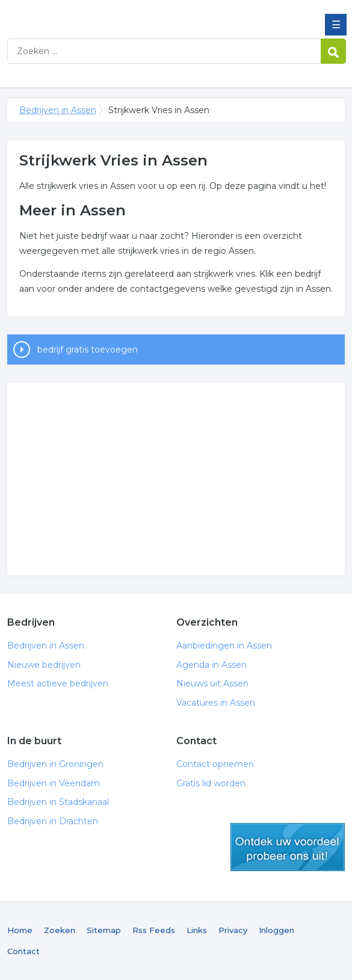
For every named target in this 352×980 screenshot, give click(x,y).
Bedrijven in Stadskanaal (58, 802)
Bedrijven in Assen (94, 14)
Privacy (233, 930)
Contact (23, 951)
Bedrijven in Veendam (54, 783)
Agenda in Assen (212, 665)
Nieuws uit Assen (212, 683)
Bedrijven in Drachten (53, 821)
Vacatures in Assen (216, 703)
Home (20, 930)
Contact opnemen (215, 764)
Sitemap (104, 930)
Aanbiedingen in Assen (224, 646)
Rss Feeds (154, 930)
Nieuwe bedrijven (44, 665)
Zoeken (60, 930)
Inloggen (276, 930)
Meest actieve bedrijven (58, 683)
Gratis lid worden (211, 783)
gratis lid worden (288, 847)
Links (197, 930)
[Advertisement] (176, 479)
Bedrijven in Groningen (55, 764)
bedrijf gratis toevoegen (88, 350)
